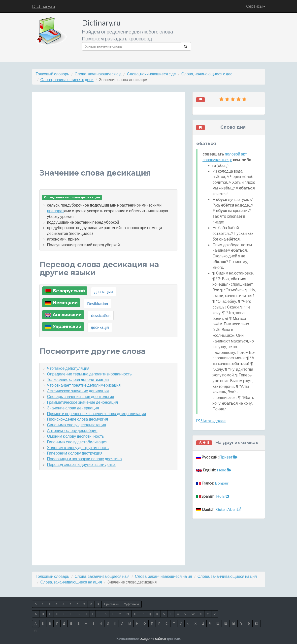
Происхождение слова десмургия (78, 419)
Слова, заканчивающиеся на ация (71, 582)
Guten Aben (229, 509)
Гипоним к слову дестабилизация (77, 442)
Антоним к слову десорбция (72, 430)
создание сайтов (153, 638)
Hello (224, 470)
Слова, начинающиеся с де (151, 74)
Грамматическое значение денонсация (83, 402)
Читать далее (211, 421)
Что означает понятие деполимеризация (84, 385)
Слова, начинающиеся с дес (207, 74)
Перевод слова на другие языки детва (81, 464)
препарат (56, 211)
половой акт (236, 154)
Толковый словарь (52, 74)
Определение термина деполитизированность (89, 374)
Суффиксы (131, 604)
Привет (228, 457)
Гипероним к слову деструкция (75, 453)
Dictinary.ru (44, 6)
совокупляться (216, 160)
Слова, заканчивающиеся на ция (227, 576)
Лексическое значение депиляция (78, 391)
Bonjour (222, 483)
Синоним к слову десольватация (77, 425)
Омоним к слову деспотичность (76, 436)
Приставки (111, 604)
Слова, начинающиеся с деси (67, 79)
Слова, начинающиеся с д (98, 74)
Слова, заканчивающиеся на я (102, 576)
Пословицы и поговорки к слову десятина (84, 459)
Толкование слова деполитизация (78, 379)
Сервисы (256, 6)
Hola (223, 496)
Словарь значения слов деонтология (81, 396)
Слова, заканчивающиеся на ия (164, 576)
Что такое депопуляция (68, 368)
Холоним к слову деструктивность (78, 447)
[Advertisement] (109, 134)
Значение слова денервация (73, 408)
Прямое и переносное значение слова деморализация (97, 414)
